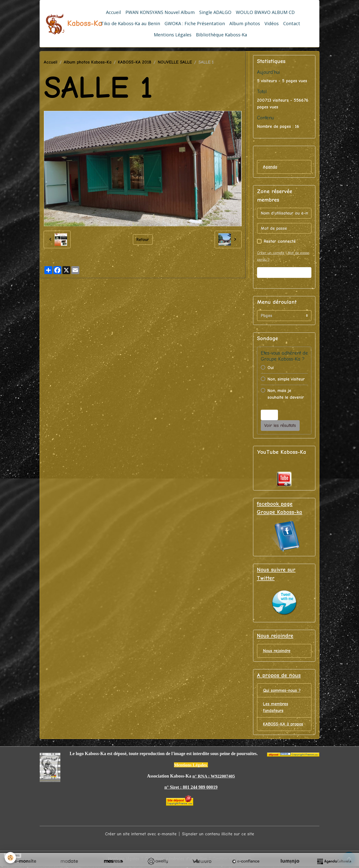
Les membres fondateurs (276, 708)
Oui (271, 368)
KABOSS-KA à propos (284, 725)
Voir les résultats (280, 426)
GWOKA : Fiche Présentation (195, 23)
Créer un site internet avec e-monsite (140, 835)
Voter (269, 415)
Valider (284, 273)
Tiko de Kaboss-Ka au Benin (130, 23)
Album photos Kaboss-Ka (88, 62)
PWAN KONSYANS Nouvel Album (160, 12)
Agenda (270, 167)
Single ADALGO (215, 12)
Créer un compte (271, 253)
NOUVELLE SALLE (175, 62)
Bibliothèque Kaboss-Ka (222, 35)
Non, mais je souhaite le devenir (286, 394)
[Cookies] (11, 858)
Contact (292, 23)
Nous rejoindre (277, 651)
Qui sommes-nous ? (282, 691)
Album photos (245, 23)
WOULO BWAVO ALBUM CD (265, 12)
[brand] (63, 24)
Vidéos (272, 23)
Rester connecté (280, 242)
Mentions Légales (173, 35)
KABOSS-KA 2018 (135, 62)
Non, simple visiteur (286, 379)
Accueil (113, 12)
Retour (143, 239)
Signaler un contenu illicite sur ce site (219, 835)
